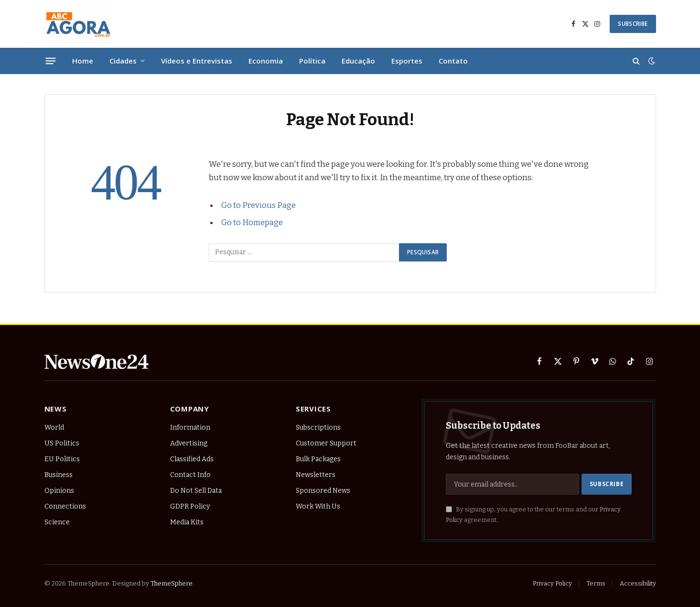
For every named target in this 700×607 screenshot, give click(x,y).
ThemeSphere (172, 583)
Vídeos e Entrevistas (197, 61)
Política (312, 61)
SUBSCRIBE (633, 24)
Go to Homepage (252, 222)
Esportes (407, 61)
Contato (453, 61)
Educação (358, 61)
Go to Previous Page (258, 205)
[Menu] (50, 61)
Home (83, 61)
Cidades (123, 61)
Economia (266, 61)
